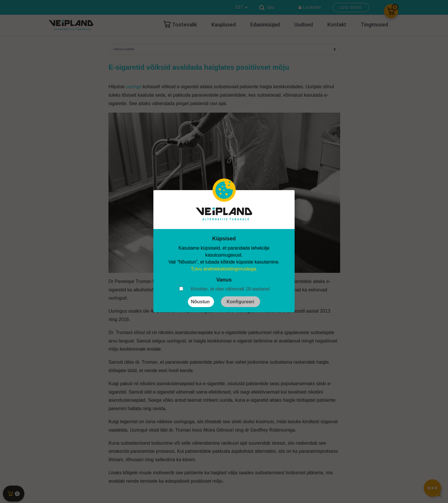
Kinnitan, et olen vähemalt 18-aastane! (230, 289)
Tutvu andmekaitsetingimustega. (224, 269)
